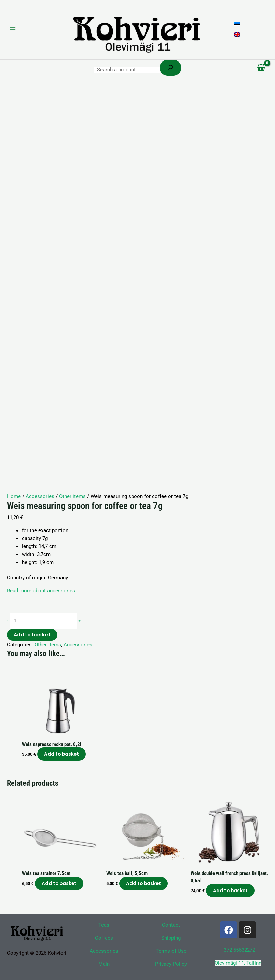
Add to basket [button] (61, 754)
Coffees (104, 938)
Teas (104, 925)
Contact (171, 925)
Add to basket (32, 635)
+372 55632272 (238, 950)
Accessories (40, 496)
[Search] (170, 68)
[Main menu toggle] (13, 29)
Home (14, 496)
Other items (72, 496)
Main (104, 964)
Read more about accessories (41, 591)
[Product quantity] (43, 621)
